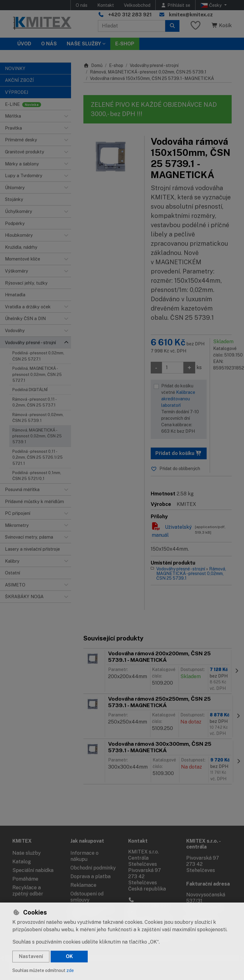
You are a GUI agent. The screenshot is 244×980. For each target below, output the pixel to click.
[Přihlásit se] (175, 5)
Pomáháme (25, 879)
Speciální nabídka (33, 870)
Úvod (24, 44)
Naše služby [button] (84, 44)
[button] (66, 116)
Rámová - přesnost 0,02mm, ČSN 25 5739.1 (38, 418)
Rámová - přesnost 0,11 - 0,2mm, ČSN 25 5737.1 (34, 402)
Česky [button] (212, 5)
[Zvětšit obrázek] (111, 156)
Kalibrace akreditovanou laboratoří (178, 399)
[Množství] (173, 368)
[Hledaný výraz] (132, 26)
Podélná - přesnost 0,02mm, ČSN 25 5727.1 (38, 356)
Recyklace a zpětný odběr (28, 891)
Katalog (22, 862)
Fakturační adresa (208, 884)
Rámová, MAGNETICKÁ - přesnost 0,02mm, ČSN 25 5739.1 (37, 436)
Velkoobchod (137, 5)
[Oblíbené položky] (196, 26)
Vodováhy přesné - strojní (154, 65)
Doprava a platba (90, 876)
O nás (82, 5)
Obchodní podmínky (93, 868)
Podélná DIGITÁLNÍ (30, 390)
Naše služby (27, 853)
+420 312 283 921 (130, 15)
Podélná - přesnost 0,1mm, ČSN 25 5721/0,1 (37, 476)
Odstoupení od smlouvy (87, 897)
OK (69, 956)
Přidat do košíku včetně (182, 409)
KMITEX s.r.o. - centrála (203, 844)
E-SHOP (125, 44)
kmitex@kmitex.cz (191, 15)
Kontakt (106, 5)
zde (70, 970)
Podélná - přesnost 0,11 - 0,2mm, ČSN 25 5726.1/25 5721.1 (38, 457)
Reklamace (83, 885)
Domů (93, 65)
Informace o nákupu (84, 856)
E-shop (116, 65)
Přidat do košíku (179, 453)
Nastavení (31, 956)
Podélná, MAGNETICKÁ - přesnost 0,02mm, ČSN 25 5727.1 (37, 374)
